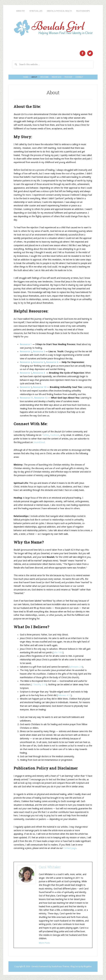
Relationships (83, 11)
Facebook (55, 435)
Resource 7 (26, 373)
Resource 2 (26, 351)
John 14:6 (58, 652)
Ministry (21, 11)
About (34, 77)
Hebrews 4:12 (64, 695)
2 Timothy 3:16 (39, 684)
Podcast (68, 77)
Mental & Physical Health (59, 11)
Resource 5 (39, 362)
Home (26, 77)
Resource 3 (39, 351)
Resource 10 (40, 387)
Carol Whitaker (50, 867)
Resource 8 (39, 373)
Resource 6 (52, 362)
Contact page (70, 848)
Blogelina (88, 967)
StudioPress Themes (60, 967)
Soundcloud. (40, 442)
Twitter (46, 435)
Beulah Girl (53, 28)
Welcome (44, 77)
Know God (57, 77)
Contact (79, 77)
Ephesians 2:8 (76, 667)
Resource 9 (26, 387)
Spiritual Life (36, 11)
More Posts (44, 943)
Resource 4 (26, 362)
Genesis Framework (40, 967)
